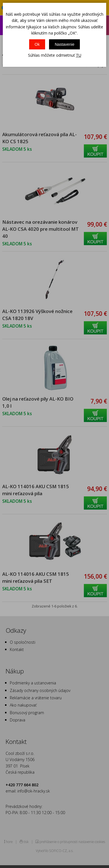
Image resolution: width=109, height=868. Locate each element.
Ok (37, 44)
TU (79, 55)
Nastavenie (64, 44)
